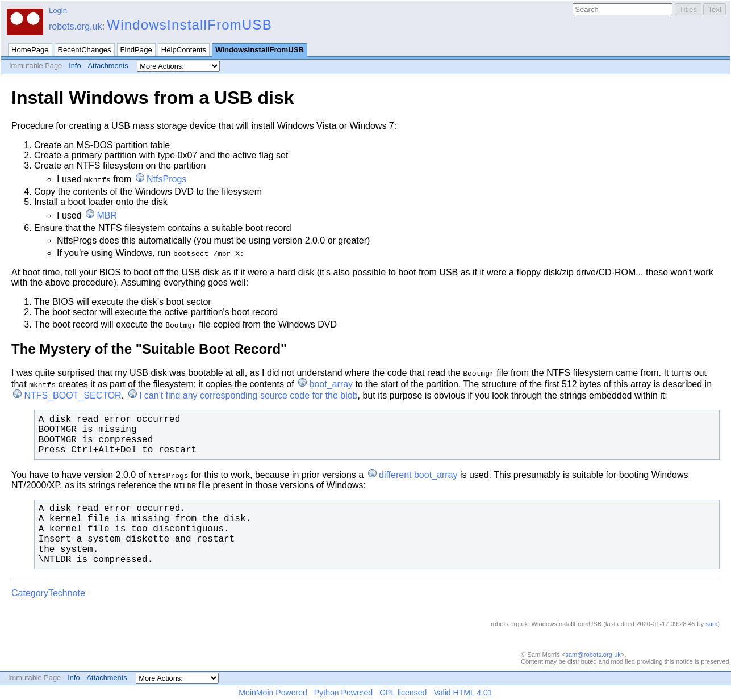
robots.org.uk (75, 26)
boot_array (331, 384)
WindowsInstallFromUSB (189, 25)
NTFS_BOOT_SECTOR (72, 395)
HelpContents (184, 50)
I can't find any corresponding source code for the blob (248, 395)
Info (75, 66)
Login (58, 11)
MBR (107, 215)
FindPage (136, 50)
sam (711, 624)
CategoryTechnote (48, 593)
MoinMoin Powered (273, 693)
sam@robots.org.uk (593, 655)
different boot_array (418, 475)
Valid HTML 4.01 (463, 693)
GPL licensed (403, 693)
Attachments (108, 66)
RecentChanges (85, 50)
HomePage (30, 50)
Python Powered (343, 693)
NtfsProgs (166, 179)
